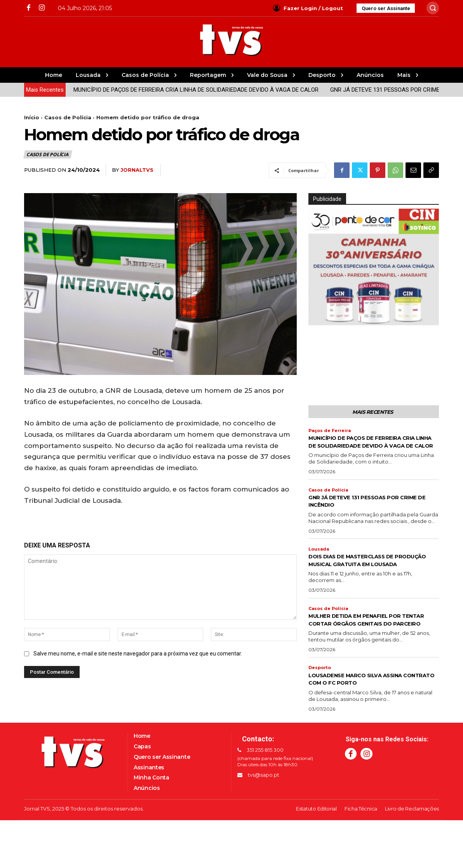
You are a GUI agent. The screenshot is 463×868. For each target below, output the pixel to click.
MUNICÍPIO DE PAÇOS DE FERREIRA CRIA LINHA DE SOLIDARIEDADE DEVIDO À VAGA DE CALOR (164, 90)
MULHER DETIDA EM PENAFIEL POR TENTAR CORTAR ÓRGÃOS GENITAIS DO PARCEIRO (369, 644)
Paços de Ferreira (332, 432)
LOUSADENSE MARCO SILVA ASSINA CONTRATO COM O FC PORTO (368, 708)
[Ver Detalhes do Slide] (374, 267)
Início (32, 117)
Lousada (320, 561)
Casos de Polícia (68, 117)
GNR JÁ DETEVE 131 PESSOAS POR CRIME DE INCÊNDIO (370, 90)
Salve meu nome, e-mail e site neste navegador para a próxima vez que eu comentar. (138, 654)
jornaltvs (137, 170)
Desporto (321, 696)
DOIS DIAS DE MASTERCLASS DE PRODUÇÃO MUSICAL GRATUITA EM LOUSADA (368, 576)
